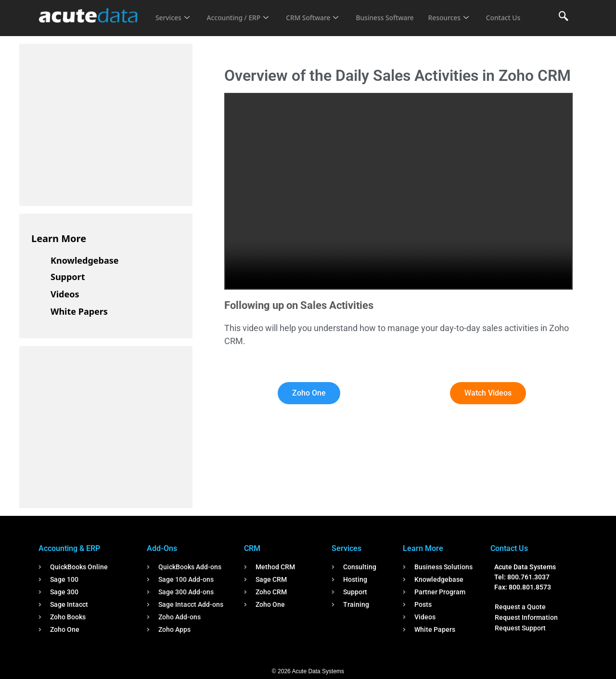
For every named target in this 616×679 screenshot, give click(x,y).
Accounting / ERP (242, 12)
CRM (252, 548)
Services (173, 12)
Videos (65, 294)
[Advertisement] (103, 123)
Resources (466, 12)
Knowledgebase (85, 260)
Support (68, 277)
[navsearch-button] (564, 17)
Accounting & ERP (69, 548)
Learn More (59, 238)
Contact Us (174, 25)
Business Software (399, 12)
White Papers (79, 311)
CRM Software (321, 12)
